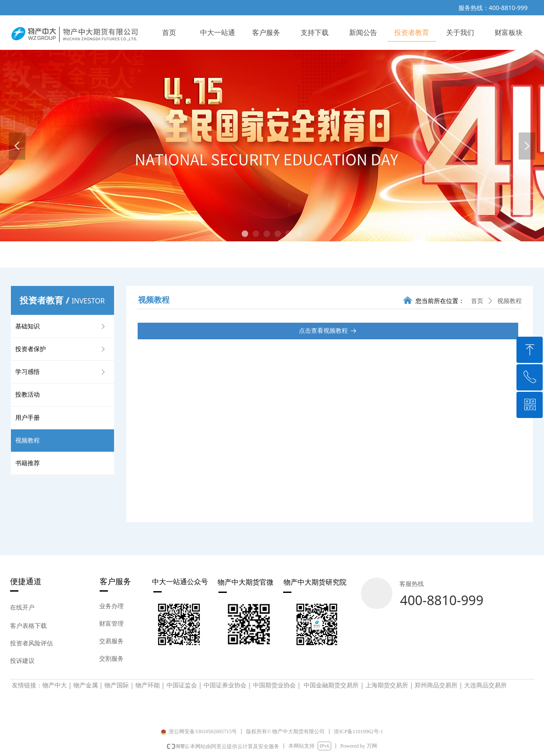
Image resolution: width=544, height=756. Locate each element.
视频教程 (509, 301)
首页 (477, 301)
